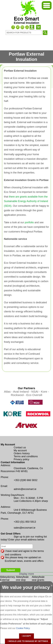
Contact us (20, 447)
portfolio (29, 222)
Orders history (22, 453)
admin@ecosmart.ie (25, 489)
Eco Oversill (34, 395)
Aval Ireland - (22, 392)
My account (20, 450)
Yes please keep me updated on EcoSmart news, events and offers (24, 558)
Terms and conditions (26, 456)
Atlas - (8, 392)
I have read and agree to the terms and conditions (24, 551)
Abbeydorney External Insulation (7, 580)
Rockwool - (19, 395)
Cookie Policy (23, 628)
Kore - (45, 392)
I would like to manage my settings (28, 641)
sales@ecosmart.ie (25, 528)
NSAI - (36, 392)
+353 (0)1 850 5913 (25, 522)
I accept (26, 636)
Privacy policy (21, 459)
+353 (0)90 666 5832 (26, 480)
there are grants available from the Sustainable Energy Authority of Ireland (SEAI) (26, 201)
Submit (11, 570)
